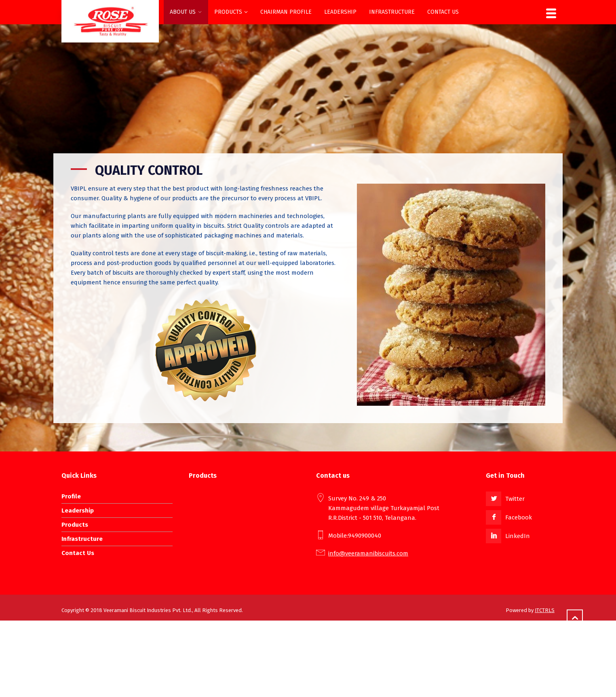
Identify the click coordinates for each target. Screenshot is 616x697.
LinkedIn (518, 536)
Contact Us (78, 553)
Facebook (519, 517)
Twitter (515, 499)
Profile (71, 496)
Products (75, 525)
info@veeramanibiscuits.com (368, 553)
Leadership (78, 511)
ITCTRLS (545, 610)
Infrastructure (82, 539)
